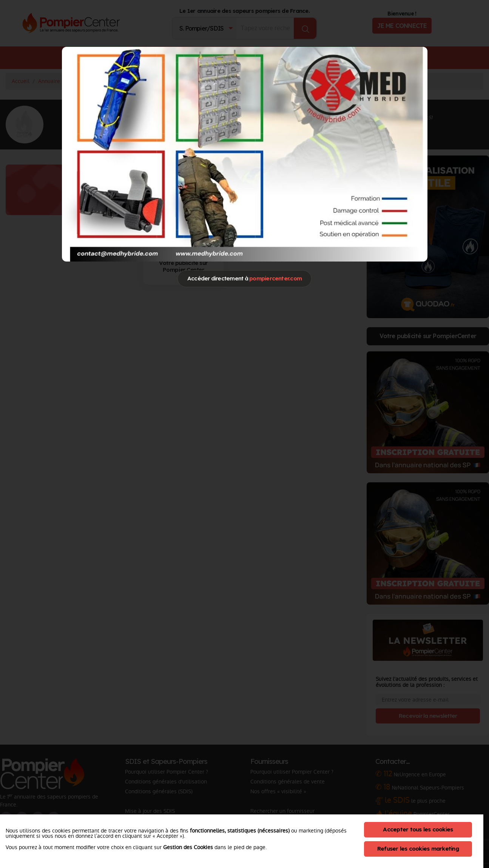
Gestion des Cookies (188, 847)
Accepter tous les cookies (418, 829)
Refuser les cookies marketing (418, 849)
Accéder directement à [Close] (244, 278)
